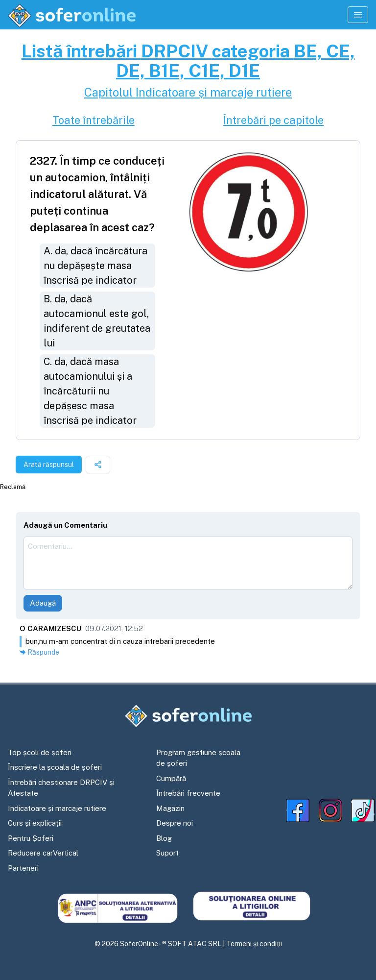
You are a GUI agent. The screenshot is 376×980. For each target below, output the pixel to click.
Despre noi (175, 823)
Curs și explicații (35, 823)
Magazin (170, 808)
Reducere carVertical (43, 853)
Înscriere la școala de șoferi (55, 767)
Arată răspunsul (49, 465)
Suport (167, 853)
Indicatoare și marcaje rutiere (57, 808)
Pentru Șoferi (31, 838)
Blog (164, 838)
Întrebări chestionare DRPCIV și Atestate (61, 788)
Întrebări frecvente (188, 793)
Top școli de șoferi (40, 752)
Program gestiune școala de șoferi (198, 758)
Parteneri (23, 868)
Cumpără (171, 778)
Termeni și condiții (254, 944)
